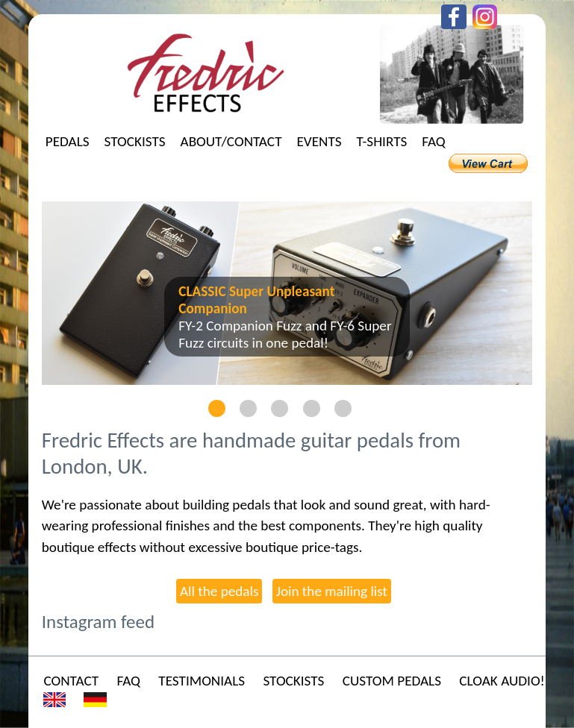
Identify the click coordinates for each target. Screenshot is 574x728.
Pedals (68, 141)
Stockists (135, 141)
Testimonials (202, 681)
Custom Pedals (392, 681)
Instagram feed (98, 622)
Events (319, 141)
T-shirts (382, 141)
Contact (71, 681)
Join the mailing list (332, 591)
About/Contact (231, 141)
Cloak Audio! (502, 681)
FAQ (434, 141)
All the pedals (219, 591)
